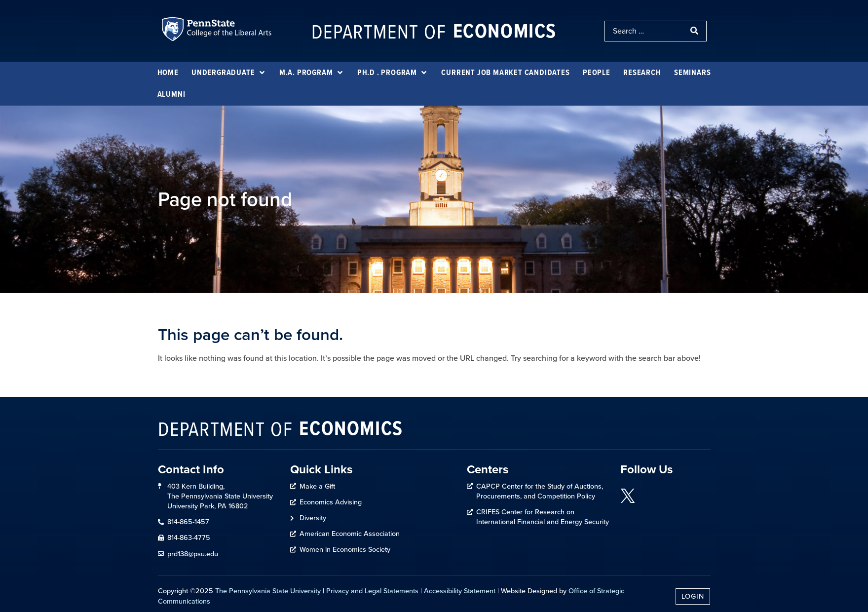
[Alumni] (171, 94)
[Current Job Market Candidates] (505, 73)
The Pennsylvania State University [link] (268, 591)
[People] (597, 73)
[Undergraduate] (229, 73)
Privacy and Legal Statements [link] (372, 591)
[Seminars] (692, 73)
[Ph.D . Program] (393, 73)
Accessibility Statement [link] (460, 591)
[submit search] (695, 31)
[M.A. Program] (312, 73)
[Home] (168, 73)
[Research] (642, 73)
